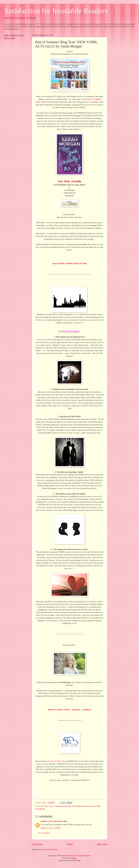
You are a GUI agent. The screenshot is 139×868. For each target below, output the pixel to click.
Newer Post (38, 844)
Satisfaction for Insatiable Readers (56, 11)
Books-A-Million (67, 263)
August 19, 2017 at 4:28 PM (51, 828)
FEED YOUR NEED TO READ (20, 18)
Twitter (67, 710)
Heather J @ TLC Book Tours (52, 821)
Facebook (59, 710)
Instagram (76, 710)
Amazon (56, 263)
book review (49, 806)
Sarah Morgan (40, 809)
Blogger (74, 858)
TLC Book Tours (60, 761)
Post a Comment (44, 833)
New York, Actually (70, 181)
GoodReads (87, 710)
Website (51, 710)
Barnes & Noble (80, 263)
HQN (98, 806)
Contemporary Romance (63, 806)
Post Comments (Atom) (50, 850)
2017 (42, 806)
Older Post (102, 844)
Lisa (50, 761)
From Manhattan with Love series (84, 806)
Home (70, 844)
